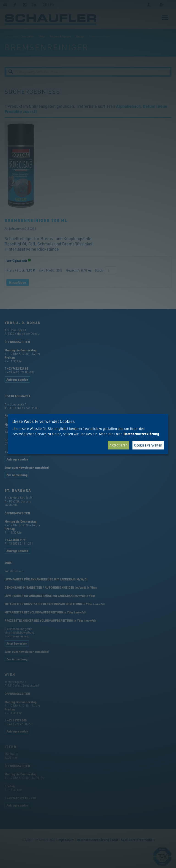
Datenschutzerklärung (141, 434)
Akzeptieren (118, 445)
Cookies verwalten (148, 445)
